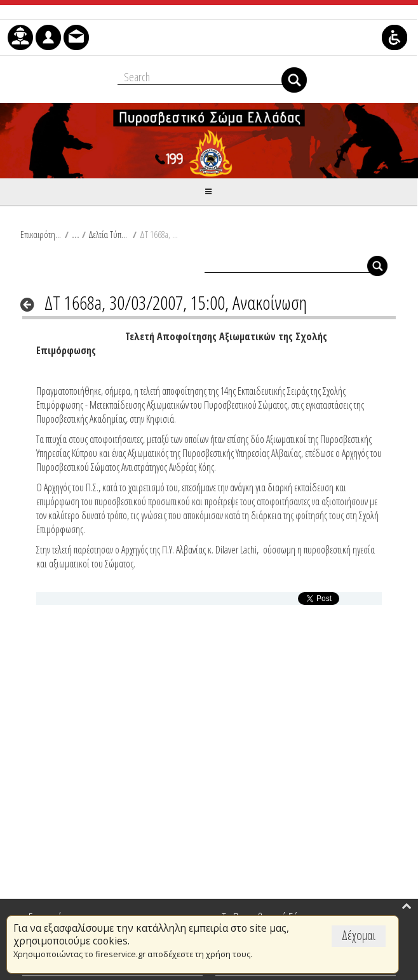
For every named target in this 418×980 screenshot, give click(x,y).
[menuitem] (20, 37)
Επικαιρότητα (41, 234)
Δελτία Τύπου (109, 234)
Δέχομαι (359, 935)
